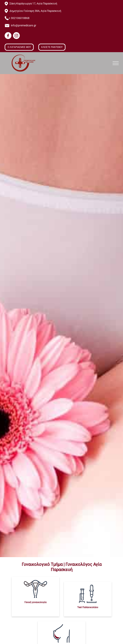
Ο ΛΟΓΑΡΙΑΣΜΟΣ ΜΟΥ (19, 47)
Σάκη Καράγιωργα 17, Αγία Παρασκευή (33, 4)
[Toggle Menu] (116, 63)
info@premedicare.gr (24, 26)
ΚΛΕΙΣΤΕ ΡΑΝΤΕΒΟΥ (52, 47)
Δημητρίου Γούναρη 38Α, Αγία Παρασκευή (35, 11)
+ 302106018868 (19, 18)
